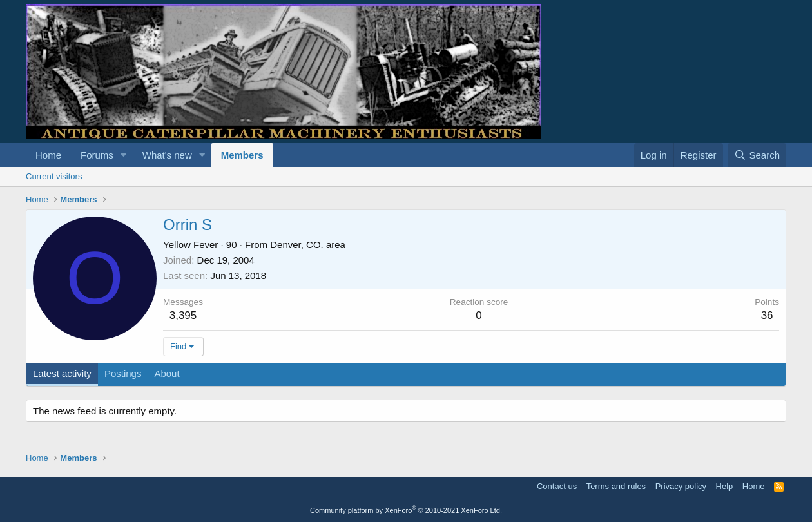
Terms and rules (616, 486)
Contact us (557, 486)
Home (48, 155)
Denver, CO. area (308, 245)
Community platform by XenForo (406, 510)
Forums (97, 155)
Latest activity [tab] (62, 373)
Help (725, 486)
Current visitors (54, 176)
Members (242, 155)
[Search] (757, 155)
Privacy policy (681, 486)
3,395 (183, 315)
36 (767, 315)
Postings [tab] (123, 373)
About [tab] (167, 373)
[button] (124, 155)
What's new (167, 155)
